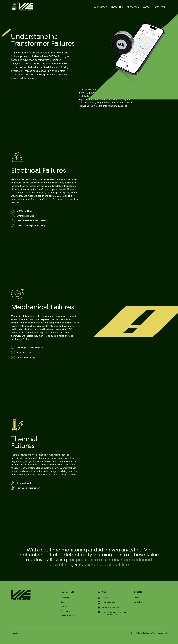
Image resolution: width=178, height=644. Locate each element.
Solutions (64, 602)
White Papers (140, 602)
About (147, 7)
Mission (64, 607)
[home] (22, 7)
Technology (100, 7)
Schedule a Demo (68, 616)
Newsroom (133, 7)
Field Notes (65, 611)
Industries (117, 7)
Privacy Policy (17, 633)
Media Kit (138, 598)
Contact (160, 7)
